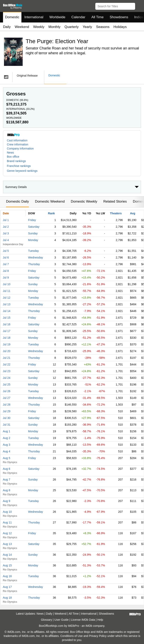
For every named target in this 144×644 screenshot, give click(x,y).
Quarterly (71, 27)
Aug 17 (7, 587)
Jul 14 (7, 311)
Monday (33, 240)
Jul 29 (7, 411)
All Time (98, 17)
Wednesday (36, 257)
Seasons (103, 27)
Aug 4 (7, 451)
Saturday (34, 227)
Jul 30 (7, 418)
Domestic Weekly (84, 201)
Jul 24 (7, 378)
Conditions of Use (72, 636)
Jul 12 (7, 298)
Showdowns (119, 17)
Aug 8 (7, 490)
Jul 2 (6, 227)
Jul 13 (7, 304)
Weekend (22, 27)
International (34, 17)
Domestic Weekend (50, 201)
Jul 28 (7, 405)
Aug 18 (7, 598)
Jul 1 (6, 220)
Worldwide (57, 17)
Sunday (33, 233)
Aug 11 (7, 522)
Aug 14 (7, 555)
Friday (32, 220)
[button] (139, 5)
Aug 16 (7, 576)
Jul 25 (7, 384)
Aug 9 (7, 501)
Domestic (12, 17)
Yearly (87, 27)
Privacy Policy (98, 636)
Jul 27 (7, 398)
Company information (20, 148)
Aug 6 (7, 469)
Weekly (39, 27)
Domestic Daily (17, 201)
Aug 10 (7, 512)
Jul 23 (7, 371)
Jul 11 (7, 291)
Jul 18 (7, 338)
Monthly (55, 27)
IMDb (89, 626)
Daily (7, 27)
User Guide (61, 620)
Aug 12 (7, 533)
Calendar (78, 17)
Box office (13, 157)
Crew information (18, 144)
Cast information (17, 140)
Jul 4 (6, 240)
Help (100, 620)
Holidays (120, 27)
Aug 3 (7, 445)
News (10, 153)
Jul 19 (7, 344)
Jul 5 (6, 251)
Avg (133, 213)
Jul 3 (6, 233)
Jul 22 (7, 364)
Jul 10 (7, 284)
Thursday (34, 264)
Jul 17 (7, 331)
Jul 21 (7, 358)
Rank (51, 213)
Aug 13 (7, 544)
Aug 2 (7, 438)
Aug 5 (7, 458)
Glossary (46, 620)
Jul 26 (7, 391)
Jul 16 (7, 324)
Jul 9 (6, 278)
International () (20, 109)
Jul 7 (6, 264)
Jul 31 (7, 425)
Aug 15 (7, 565)
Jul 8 (6, 271)
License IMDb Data (83, 620)
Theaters (116, 213)
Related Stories (115, 201)
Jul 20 (7, 351)
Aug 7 (7, 480)
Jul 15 (7, 318)
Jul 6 (6, 257)
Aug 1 (7, 431)
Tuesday (33, 251)
